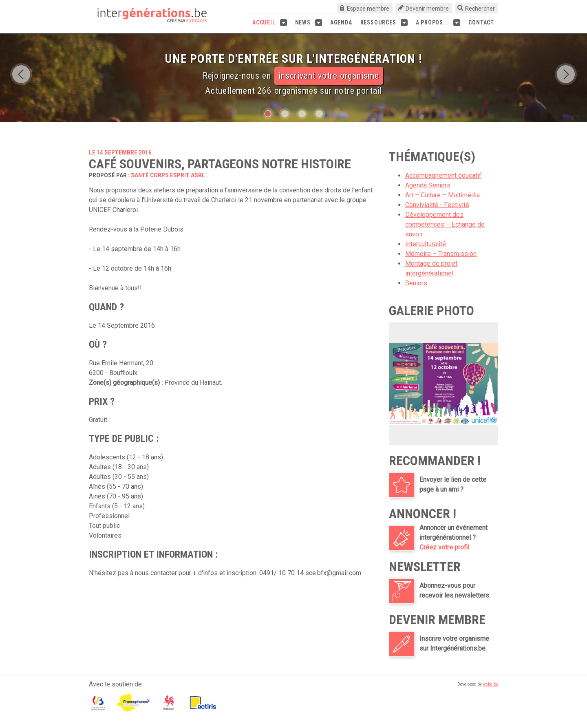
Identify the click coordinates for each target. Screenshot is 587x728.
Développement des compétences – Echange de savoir (445, 224)
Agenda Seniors (428, 185)
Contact (481, 22)
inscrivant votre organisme (329, 76)
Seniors (416, 283)
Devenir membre (427, 9)
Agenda (341, 22)
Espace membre (368, 9)
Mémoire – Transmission (441, 254)
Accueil (270, 23)
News (309, 23)
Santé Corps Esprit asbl (168, 175)
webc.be (490, 684)
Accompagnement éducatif (443, 175)
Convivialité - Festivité (437, 205)
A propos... (438, 23)
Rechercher (480, 9)
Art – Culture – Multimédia (442, 195)
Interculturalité (426, 244)
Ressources (384, 23)
